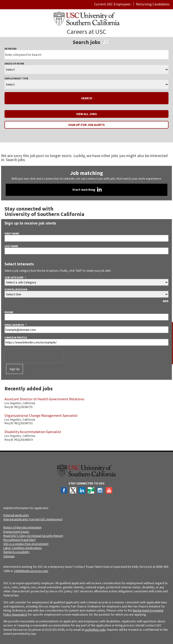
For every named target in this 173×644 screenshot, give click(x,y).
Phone (9, 312)
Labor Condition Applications (23, 548)
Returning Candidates (153, 4)
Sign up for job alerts (86, 125)
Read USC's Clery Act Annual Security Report (33, 536)
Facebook (64, 490)
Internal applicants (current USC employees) (33, 519)
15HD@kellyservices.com (31, 571)
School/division (16, 290)
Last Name (11, 246)
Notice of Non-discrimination (22, 527)
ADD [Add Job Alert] (166, 301)
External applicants (16, 515)
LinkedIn (82, 490)
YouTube (109, 490)
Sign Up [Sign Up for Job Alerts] (15, 369)
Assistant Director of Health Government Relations (44, 399)
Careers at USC (87, 32)
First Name (12, 234)
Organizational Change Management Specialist (41, 415)
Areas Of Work (14, 64)
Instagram (100, 490)
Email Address (15, 325)
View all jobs (86, 114)
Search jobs (15, 160)
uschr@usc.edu (95, 630)
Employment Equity (16, 532)
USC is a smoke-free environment (26, 544)
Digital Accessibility (16, 552)
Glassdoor (91, 490)
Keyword (11, 49)
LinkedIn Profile (16, 338)
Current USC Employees (112, 4)
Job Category (15, 278)
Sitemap (9, 556)
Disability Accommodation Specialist (33, 432)
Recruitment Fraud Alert (19, 540)
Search (87, 98)
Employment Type (16, 79)
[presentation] (33, 356)
